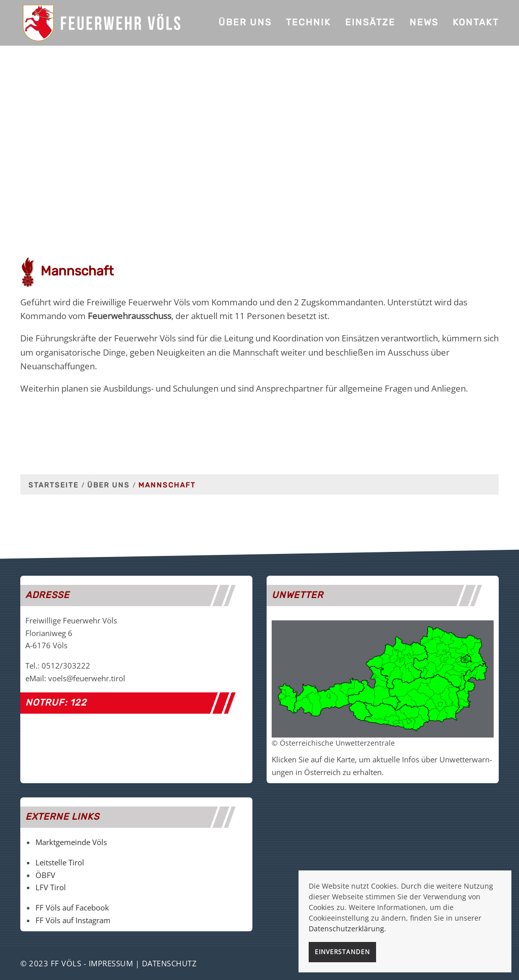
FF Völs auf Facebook (72, 907)
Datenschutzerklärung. (347, 929)
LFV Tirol (51, 887)
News (424, 22)
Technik (308, 22)
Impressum (111, 963)
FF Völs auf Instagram (73, 920)
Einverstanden (342, 952)
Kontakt (476, 22)
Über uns (245, 22)
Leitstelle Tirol (60, 862)
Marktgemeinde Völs (71, 842)
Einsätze (370, 22)
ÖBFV (45, 875)
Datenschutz (170, 963)
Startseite (53, 485)
